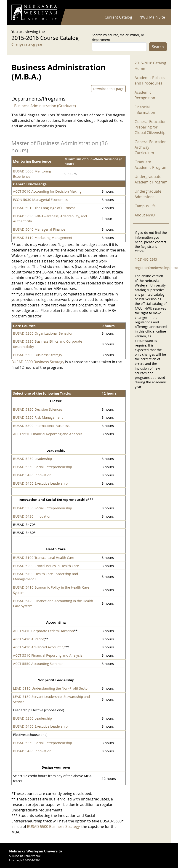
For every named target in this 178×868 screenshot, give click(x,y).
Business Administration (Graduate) (45, 106)
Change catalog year (27, 44)
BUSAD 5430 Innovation (32, 475)
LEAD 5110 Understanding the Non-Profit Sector (51, 688)
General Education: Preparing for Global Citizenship (151, 127)
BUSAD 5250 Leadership (32, 459)
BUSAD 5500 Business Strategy (38, 355)
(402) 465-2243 (146, 259)
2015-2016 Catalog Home (150, 66)
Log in (161, 5)
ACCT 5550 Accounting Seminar (38, 663)
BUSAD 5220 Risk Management (38, 417)
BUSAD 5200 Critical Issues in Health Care (46, 566)
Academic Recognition (145, 95)
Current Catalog (118, 17)
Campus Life (145, 206)
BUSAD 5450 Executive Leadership (40, 483)
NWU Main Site (152, 17)
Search (158, 47)
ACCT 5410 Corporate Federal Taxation (43, 631)
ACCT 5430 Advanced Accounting (39, 647)
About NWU (145, 215)
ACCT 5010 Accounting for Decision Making (47, 191)
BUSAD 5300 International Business (41, 426)
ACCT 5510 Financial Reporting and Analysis (48, 434)
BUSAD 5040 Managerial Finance (39, 229)
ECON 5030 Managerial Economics (40, 199)
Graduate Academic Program (151, 165)
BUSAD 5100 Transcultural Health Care (44, 557)
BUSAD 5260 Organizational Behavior (43, 333)
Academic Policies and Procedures (150, 80)
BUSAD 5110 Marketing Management (43, 237)
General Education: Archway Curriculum (151, 147)
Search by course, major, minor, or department (118, 37)
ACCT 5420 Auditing (29, 639)
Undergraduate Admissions (148, 194)
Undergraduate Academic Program (151, 179)
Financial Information (145, 110)
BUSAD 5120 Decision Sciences (38, 409)
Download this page (108, 89)
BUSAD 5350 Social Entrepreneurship (43, 467)
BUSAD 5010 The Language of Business (44, 208)
